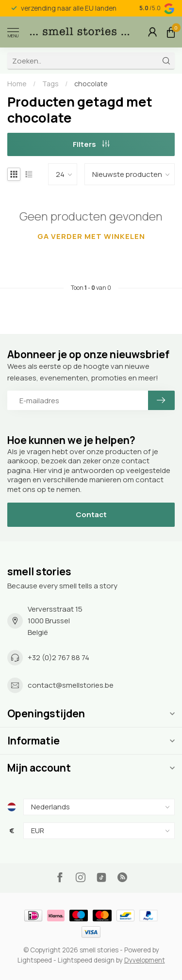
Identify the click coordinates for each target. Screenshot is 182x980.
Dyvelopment (145, 960)
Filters (91, 144)
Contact (91, 514)
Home (17, 84)
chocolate (91, 84)
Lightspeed (35, 960)
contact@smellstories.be (71, 685)
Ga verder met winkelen (91, 236)
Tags (50, 84)
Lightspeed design (86, 960)
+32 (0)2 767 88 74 (58, 657)
